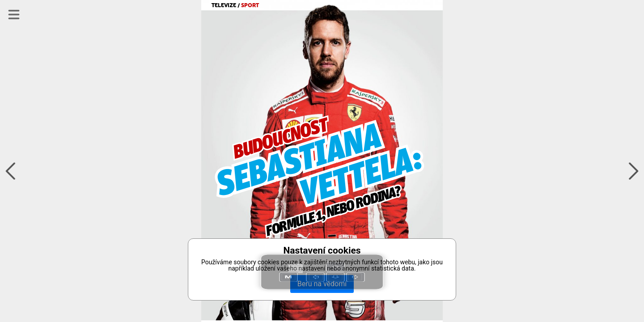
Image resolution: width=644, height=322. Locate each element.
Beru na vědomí (322, 284)
